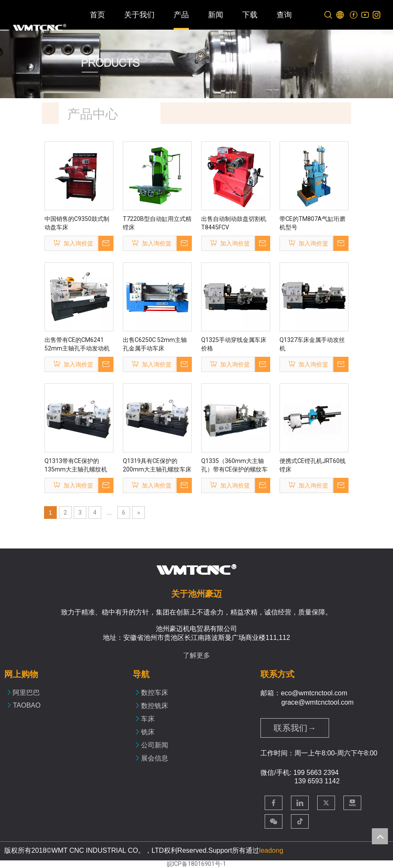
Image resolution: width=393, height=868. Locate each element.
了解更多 (196, 655)
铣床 (148, 732)
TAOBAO (27, 705)
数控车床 (155, 693)
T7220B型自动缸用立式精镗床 (157, 223)
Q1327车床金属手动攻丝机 (312, 344)
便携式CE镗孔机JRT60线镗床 (313, 465)
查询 (284, 15)
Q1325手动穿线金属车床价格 (234, 344)
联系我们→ (295, 728)
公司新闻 (155, 745)
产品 (181, 15)
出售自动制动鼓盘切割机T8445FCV (234, 223)
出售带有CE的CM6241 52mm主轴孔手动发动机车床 (77, 344)
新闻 (216, 15)
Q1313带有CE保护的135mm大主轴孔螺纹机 (76, 465)
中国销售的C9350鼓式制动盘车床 (77, 223)
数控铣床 (155, 706)
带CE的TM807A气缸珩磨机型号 (313, 223)
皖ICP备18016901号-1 (196, 864)
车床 (148, 719)
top (380, 836)
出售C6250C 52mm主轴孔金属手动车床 (155, 344)
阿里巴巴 (26, 693)
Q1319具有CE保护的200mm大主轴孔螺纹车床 (157, 465)
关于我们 (139, 15)
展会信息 (155, 758)
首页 (97, 15)
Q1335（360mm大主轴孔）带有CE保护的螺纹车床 (234, 466)
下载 (250, 15)
